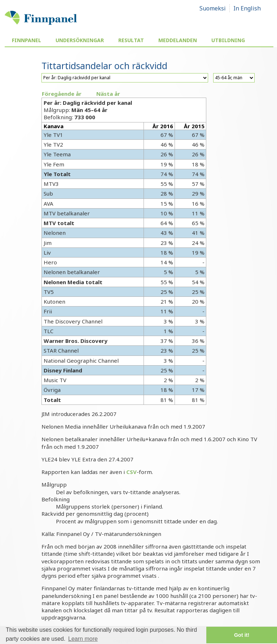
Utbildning (228, 40)
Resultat (131, 40)
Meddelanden (178, 40)
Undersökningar (80, 40)
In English (247, 8)
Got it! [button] (242, 635)
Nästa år (108, 94)
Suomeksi (213, 8)
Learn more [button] (83, 639)
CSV (131, 472)
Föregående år (62, 94)
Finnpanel (27, 40)
